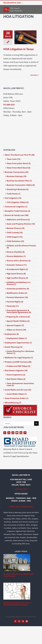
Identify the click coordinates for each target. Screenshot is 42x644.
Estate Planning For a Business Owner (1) (20, 352)
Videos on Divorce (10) (16, 330)
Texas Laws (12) (13, 159)
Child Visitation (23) (15, 241)
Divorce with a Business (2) (19, 261)
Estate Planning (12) (14, 347)
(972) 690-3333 (21, 489)
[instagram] (13, 433)
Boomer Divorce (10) (16, 228)
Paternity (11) (13, 306)
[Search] (36, 423)
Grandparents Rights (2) (17, 269)
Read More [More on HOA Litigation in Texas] (34, 75)
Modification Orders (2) (17, 293)
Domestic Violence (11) (17, 265)
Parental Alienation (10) (17, 297)
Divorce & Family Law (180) (17, 215)
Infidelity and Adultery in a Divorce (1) (19, 283)
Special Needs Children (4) (18, 321)
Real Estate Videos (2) (16, 379)
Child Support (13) (15, 237)
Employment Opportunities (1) (18, 343)
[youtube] (17, 433)
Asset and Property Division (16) (21, 224)
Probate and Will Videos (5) (18, 366)
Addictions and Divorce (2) (18, 220)
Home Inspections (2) (16, 375)
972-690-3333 (9, 105)
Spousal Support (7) (15, 325)
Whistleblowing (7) (13, 403)
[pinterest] (25, 433)
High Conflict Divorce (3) (17, 278)
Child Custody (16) (15, 233)
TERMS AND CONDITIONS (21, 507)
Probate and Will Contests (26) (18, 362)
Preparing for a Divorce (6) (18, 317)
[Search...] (19, 423)
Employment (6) (12, 334)
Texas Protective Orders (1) (17, 398)
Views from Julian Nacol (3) (19, 163)
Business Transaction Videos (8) (21, 185)
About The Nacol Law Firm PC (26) (20, 155)
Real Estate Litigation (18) (16, 370)
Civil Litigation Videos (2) (18, 202)
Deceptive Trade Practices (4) (17, 211)
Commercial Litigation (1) (16, 207)
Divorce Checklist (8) (16, 252)
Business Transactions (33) (17, 172)
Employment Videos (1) (17, 338)
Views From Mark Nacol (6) (18, 168)
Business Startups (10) (16, 176)
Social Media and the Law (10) (18, 390)
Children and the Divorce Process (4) (21, 247)
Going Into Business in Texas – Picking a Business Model (18, 604)
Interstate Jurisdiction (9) (18, 289)
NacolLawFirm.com (12, 3)
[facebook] (5, 433)
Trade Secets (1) (13, 194)
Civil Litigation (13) (13, 198)
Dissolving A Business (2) (18, 189)
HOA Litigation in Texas (19, 49)
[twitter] (9, 433)
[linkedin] (21, 433)
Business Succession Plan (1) (19, 181)
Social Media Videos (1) (17, 394)
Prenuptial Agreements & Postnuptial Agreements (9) (19, 311)
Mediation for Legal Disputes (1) (19, 358)
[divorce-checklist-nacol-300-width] (20, 406)
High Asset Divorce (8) (16, 274)
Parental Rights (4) (15, 302)
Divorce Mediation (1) (16, 256)
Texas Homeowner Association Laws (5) (20, 384)
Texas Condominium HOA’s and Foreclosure (18, 575)
